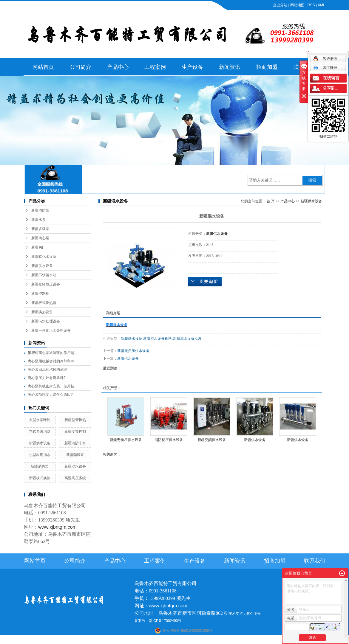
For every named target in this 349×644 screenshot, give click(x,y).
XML (321, 5)
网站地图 (297, 5)
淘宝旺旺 (325, 68)
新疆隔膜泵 (75, 455)
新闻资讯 (230, 67)
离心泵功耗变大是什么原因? (50, 395)
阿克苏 (179, 640)
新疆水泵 (38, 220)
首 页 (271, 201)
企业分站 (280, 5)
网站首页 (43, 67)
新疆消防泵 (40, 210)
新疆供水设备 (42, 266)
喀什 (169, 640)
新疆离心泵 (40, 238)
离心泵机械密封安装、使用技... (52, 386)
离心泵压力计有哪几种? (47, 378)
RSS (311, 5)
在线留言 (331, 78)
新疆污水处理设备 (46, 321)
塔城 (240, 640)
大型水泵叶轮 (40, 420)
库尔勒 (190, 640)
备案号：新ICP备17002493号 (158, 621)
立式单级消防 (40, 432)
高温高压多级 (75, 478)
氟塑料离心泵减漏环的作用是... (52, 353)
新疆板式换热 (40, 478)
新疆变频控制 (75, 432)
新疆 (224, 640)
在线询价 (205, 282)
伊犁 (232, 640)
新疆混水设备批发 (187, 339)
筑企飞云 (254, 614)
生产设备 (192, 67)
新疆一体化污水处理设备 (51, 330)
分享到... (331, 88)
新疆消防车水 (75, 443)
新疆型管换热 (75, 420)
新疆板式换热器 (44, 303)
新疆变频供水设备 (212, 440)
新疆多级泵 (40, 229)
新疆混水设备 (75, 466)
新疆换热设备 (42, 312)
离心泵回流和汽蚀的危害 (47, 370)
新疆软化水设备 (44, 257)
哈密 (200, 640)
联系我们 (315, 561)
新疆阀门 (38, 247)
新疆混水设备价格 (157, 339)
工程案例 (155, 67)
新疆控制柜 (40, 294)
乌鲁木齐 (212, 640)
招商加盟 (267, 67)
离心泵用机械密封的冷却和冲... (52, 361)
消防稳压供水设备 (169, 440)
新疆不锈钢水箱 (44, 275)
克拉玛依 (252, 640)
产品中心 (118, 67)
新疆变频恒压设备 (46, 284)
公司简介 (81, 67)
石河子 (159, 640)
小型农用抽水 (40, 455)
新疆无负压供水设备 (133, 351)
